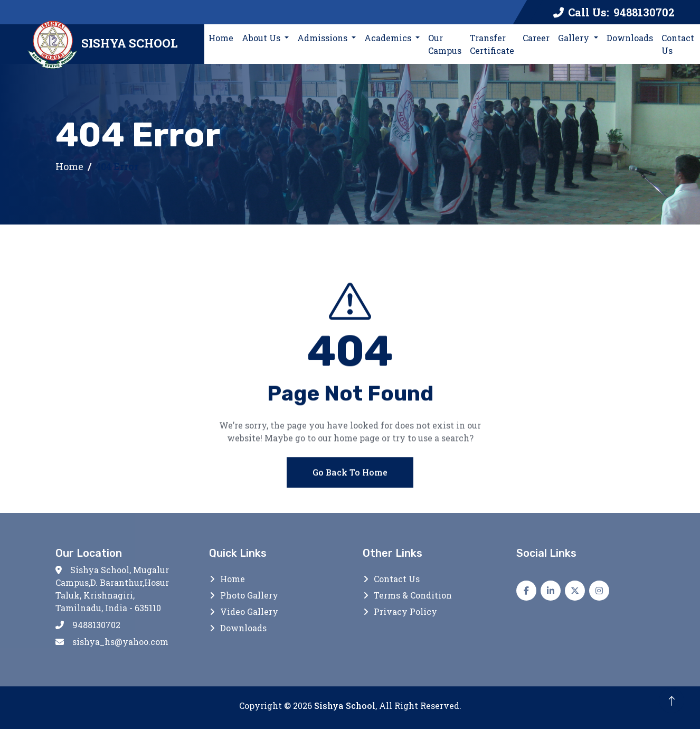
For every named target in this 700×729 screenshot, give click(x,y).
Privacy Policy (405, 611)
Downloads (630, 38)
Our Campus (445, 44)
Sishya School (345, 705)
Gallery (575, 38)
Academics (389, 38)
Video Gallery (249, 611)
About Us (262, 38)
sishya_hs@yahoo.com (112, 642)
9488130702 (88, 625)
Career (536, 38)
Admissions (323, 38)
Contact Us (678, 44)
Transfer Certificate (492, 44)
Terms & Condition (413, 595)
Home (223, 37)
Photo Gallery (249, 595)
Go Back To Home (350, 481)
